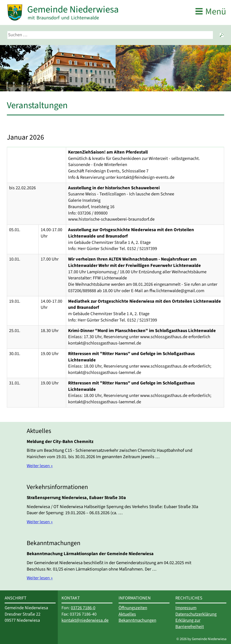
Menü (216, 12)
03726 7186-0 (83, 608)
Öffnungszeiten (133, 608)
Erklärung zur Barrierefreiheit (190, 623)
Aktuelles (127, 614)
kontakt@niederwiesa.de (85, 620)
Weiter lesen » (40, 466)
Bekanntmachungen (137, 620)
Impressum (186, 608)
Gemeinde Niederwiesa (73, 9)
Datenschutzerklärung (196, 614)
